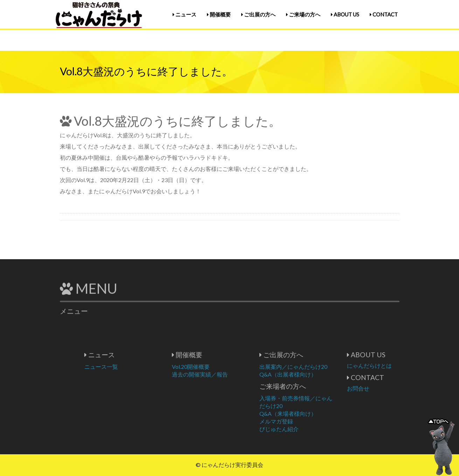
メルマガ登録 (303, 421)
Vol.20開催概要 (217, 367)
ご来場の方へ (303, 14)
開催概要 (219, 14)
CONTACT (384, 14)
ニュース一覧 (128, 367)
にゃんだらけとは (396, 365)
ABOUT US (345, 14)
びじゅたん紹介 (306, 429)
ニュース (185, 14)
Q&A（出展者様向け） (315, 374)
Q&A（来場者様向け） (315, 413)
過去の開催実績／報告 (227, 374)
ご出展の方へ (258, 14)
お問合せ (385, 388)
